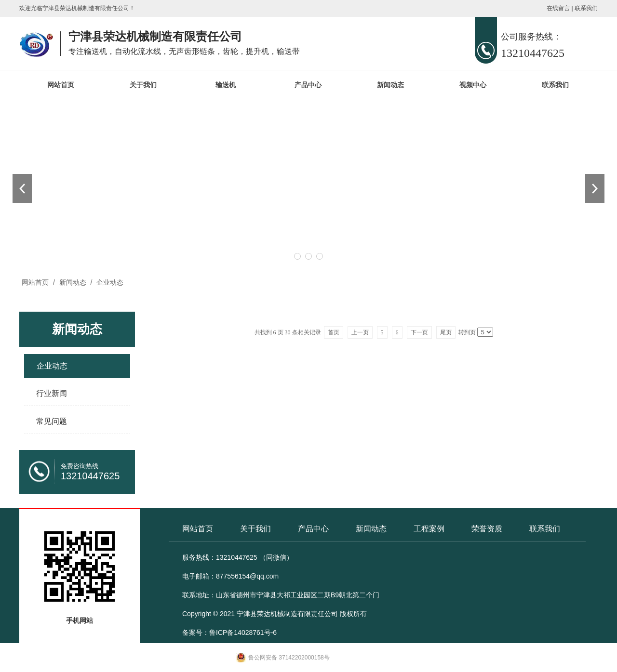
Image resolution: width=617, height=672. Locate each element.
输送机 (226, 85)
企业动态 (109, 282)
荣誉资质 (487, 529)
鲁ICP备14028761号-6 (243, 632)
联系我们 (586, 8)
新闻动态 (390, 85)
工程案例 (429, 529)
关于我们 (143, 85)
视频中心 (473, 85)
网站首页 (61, 85)
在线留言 (558, 8)
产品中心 (308, 85)
